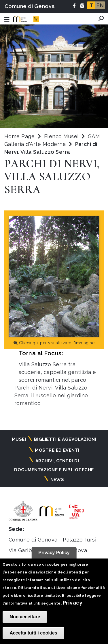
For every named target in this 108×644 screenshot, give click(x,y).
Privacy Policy (54, 553)
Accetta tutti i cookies (33, 633)
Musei (19, 439)
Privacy (73, 603)
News (57, 480)
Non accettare (25, 617)
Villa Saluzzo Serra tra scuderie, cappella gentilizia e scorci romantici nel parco (57, 372)
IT (91, 5)
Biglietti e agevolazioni (65, 439)
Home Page (19, 136)
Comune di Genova (30, 6)
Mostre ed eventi (57, 450)
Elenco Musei (61, 136)
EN (100, 5)
